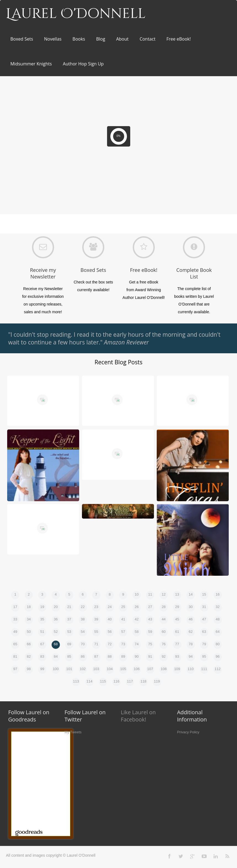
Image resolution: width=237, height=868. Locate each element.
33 (15, 619)
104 (110, 669)
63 (204, 632)
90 (137, 656)
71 (96, 644)
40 (110, 619)
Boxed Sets (22, 39)
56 (110, 632)
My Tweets (73, 732)
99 (42, 669)
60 (164, 632)
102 (83, 669)
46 (191, 619)
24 (110, 607)
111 (204, 669)
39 (96, 619)
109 (177, 669)
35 (42, 619)
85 (69, 656)
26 (137, 607)
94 (191, 656)
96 (217, 656)
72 (110, 644)
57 (123, 632)
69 (69, 644)
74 (137, 644)
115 (103, 681)
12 (164, 594)
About (122, 39)
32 (217, 607)
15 (204, 594)
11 (150, 594)
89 (123, 656)
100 (56, 669)
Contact (147, 39)
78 (191, 644)
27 (150, 607)
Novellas (53, 39)
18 (29, 607)
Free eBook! (179, 39)
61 (177, 632)
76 (164, 644)
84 (56, 656)
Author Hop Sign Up (83, 64)
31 (204, 607)
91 (150, 656)
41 (123, 619)
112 (218, 669)
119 (157, 681)
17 (15, 607)
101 (69, 669)
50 (29, 632)
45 (177, 619)
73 (123, 644)
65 (15, 644)
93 (177, 656)
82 (29, 656)
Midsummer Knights (31, 64)
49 (15, 632)
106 (137, 669)
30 (191, 607)
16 (217, 594)
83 (42, 656)
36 (56, 619)
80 (217, 644)
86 (83, 656)
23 (96, 607)
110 (191, 669)
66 (29, 644)
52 (56, 632)
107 (150, 669)
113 (76, 681)
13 (177, 594)
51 (42, 632)
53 (69, 632)
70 (83, 644)
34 (29, 619)
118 (143, 681)
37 (69, 619)
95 (204, 656)
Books (79, 39)
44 (164, 619)
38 (83, 619)
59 (150, 632)
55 (96, 632)
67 (42, 644)
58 (137, 632)
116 (116, 681)
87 (96, 656)
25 (123, 607)
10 (137, 594)
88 (110, 656)
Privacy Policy (188, 732)
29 (177, 607)
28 (164, 607)
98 (29, 669)
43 (150, 619)
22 (83, 607)
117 (130, 681)
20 (56, 607)
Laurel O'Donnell (76, 14)
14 (191, 594)
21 (69, 607)
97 (15, 669)
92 (164, 656)
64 (217, 632)
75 (150, 644)
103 (96, 669)
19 (42, 607)
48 (217, 619)
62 (191, 632)
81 (15, 656)
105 (123, 669)
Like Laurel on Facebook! (138, 716)
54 (83, 632)
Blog (101, 39)
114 (89, 681)
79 (204, 644)
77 (177, 644)
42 (137, 619)
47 (204, 619)
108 (164, 669)
